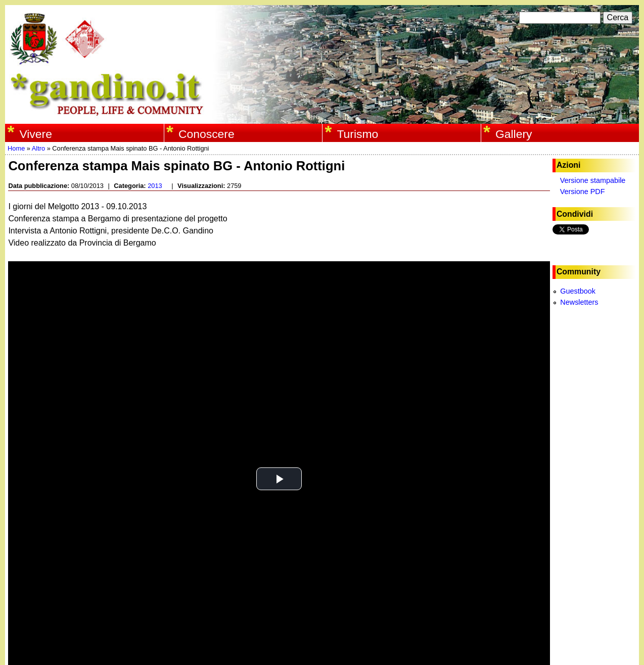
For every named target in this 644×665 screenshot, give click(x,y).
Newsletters (579, 302)
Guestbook (578, 291)
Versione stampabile (593, 180)
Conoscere (206, 134)
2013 (155, 186)
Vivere (36, 134)
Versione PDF (583, 192)
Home (16, 148)
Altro (38, 148)
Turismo (357, 134)
